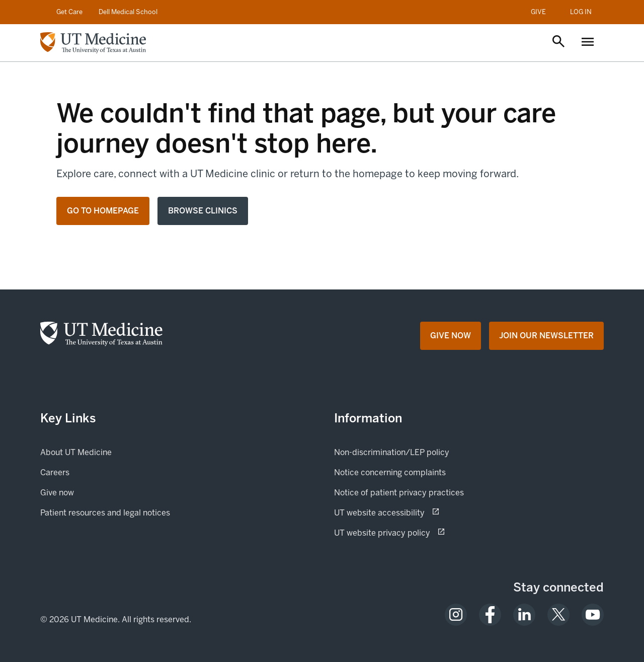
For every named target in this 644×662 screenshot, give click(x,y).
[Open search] (558, 42)
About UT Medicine (76, 452)
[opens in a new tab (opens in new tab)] (456, 615)
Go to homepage (103, 211)
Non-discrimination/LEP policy (392, 452)
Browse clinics (203, 211)
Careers (55, 472)
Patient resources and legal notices (105, 513)
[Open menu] (588, 43)
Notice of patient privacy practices (399, 493)
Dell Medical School (128, 12)
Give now (91, 492)
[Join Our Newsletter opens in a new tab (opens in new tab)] (546, 336)
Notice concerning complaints (390, 472)
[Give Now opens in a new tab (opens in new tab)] (451, 336)
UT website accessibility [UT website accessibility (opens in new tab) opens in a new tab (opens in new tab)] (415, 512)
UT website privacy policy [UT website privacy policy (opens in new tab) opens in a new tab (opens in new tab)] (418, 532)
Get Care (69, 12)
